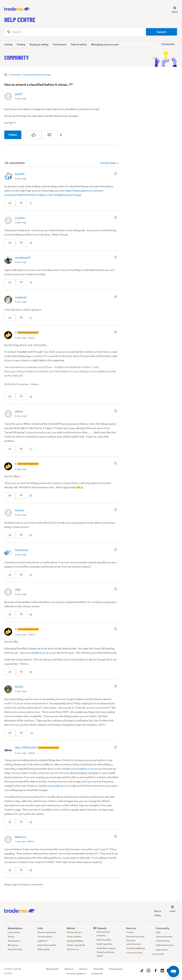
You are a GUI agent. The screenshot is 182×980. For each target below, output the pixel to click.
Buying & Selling (75, 941)
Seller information (165, 945)
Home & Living (15, 949)
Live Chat (49, 352)
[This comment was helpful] (10, 203)
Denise (19, 510)
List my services (134, 953)
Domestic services (135, 937)
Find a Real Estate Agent (105, 954)
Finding (21, 44)
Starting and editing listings (37, 75)
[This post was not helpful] (50, 135)
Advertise (98, 969)
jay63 (19, 94)
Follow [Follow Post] (13, 135)
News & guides (104, 940)
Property (100, 928)
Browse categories (47, 932)
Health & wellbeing (136, 948)
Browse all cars (74, 932)
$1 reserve (13, 945)
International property (103, 934)
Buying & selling (39, 44)
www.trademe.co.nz (37, 653)
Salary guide (44, 949)
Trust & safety (79, 44)
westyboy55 (23, 257)
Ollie (18, 590)
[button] (173, 9)
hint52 (19, 687)
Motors (69, 928)
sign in (16, 884)
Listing (8, 44)
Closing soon (14, 941)
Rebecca (21, 837)
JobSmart (42, 941)
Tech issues (60, 44)
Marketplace (13, 928)
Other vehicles (74, 937)
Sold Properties (104, 944)
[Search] (91, 32)
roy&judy (21, 297)
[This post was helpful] (34, 135)
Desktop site (52, 969)
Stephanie (22, 550)
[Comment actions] (116, 173)
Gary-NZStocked (26, 747)
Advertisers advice (47, 945)
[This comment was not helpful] (21, 203)
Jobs (38, 928)
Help (158, 932)
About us (69, 969)
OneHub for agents (106, 948)
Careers (83, 969)
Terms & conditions (76, 974)
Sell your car (73, 949)
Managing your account (105, 44)
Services (130, 928)
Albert (19, 411)
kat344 (20, 174)
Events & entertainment (134, 942)
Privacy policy (116, 969)
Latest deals (14, 932)
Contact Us (97, 974)
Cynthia (20, 218)
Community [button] (168, 44)
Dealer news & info (76, 945)
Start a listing (158, 911)
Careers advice (45, 937)
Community (17, 57)
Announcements (164, 937)
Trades (130, 932)
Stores (11, 937)
